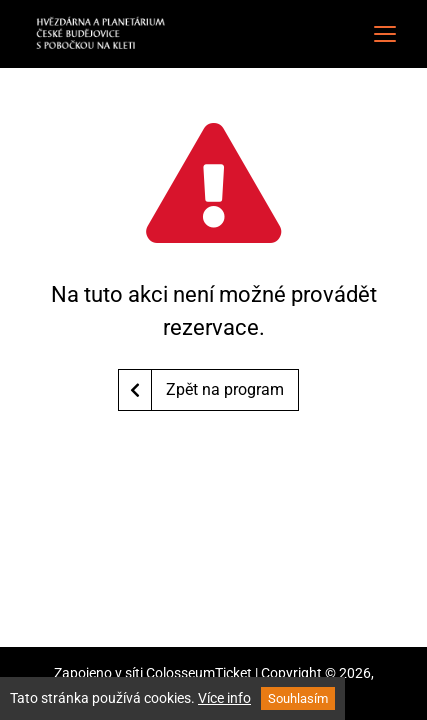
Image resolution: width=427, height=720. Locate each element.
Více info (224, 698)
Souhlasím (298, 698)
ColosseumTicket (199, 673)
